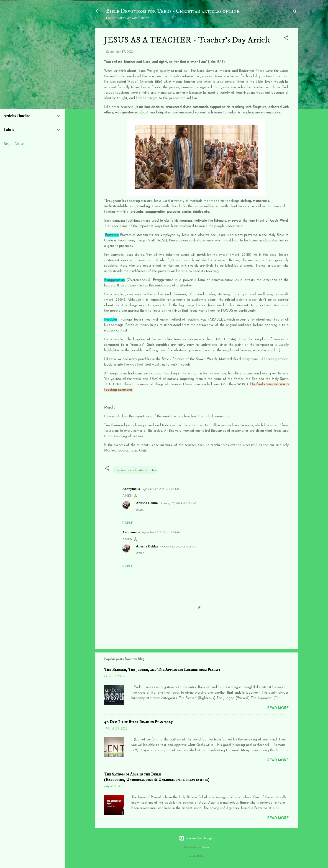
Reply (128, 523)
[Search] (295, 12)
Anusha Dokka (147, 503)
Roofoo (205, 847)
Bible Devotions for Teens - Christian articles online (173, 11)
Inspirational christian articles (136, 470)
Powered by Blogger (196, 838)
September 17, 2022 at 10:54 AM (161, 489)
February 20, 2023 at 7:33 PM (178, 503)
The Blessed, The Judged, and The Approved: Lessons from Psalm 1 (162, 670)
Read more (278, 708)
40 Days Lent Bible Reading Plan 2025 (138, 722)
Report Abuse (14, 144)
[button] (286, 39)
